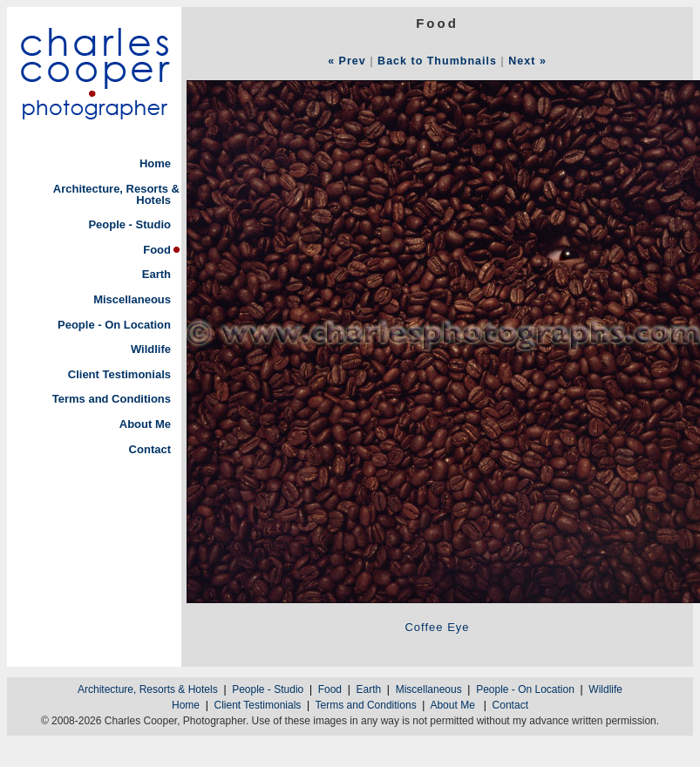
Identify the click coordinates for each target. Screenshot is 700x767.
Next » (527, 61)
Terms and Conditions (112, 399)
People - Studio (129, 224)
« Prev (347, 61)
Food (157, 250)
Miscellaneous (132, 299)
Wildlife (151, 349)
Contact (150, 449)
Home (155, 163)
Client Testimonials (119, 374)
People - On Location (114, 325)
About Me (145, 424)
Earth (156, 274)
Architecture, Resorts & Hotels (116, 194)
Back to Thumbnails (437, 61)
